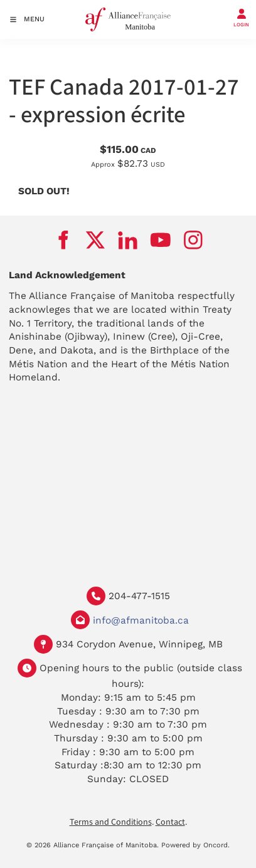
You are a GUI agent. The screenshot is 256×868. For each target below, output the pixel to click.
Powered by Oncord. (195, 845)
